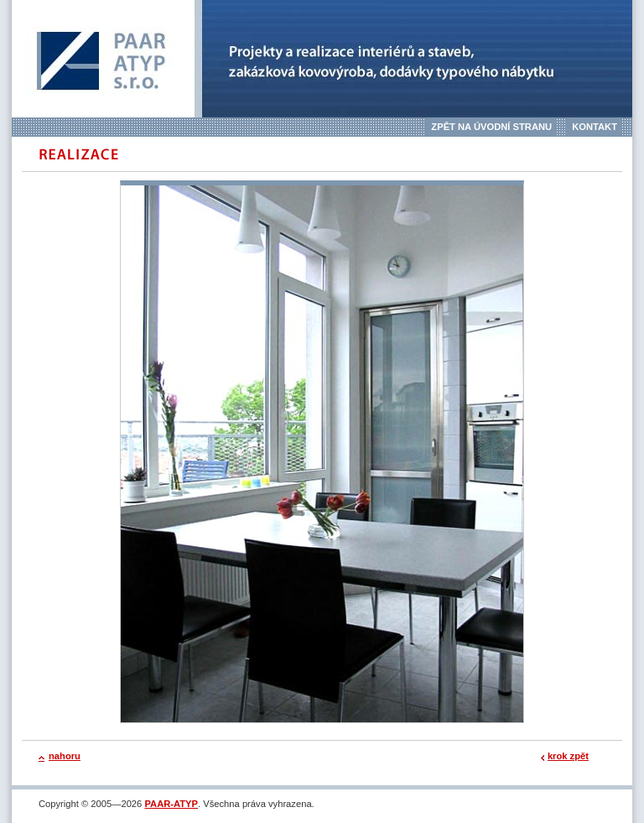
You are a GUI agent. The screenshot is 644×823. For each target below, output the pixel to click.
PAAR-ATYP (171, 804)
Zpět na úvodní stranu (491, 127)
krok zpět (568, 756)
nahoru (65, 756)
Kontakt (595, 127)
